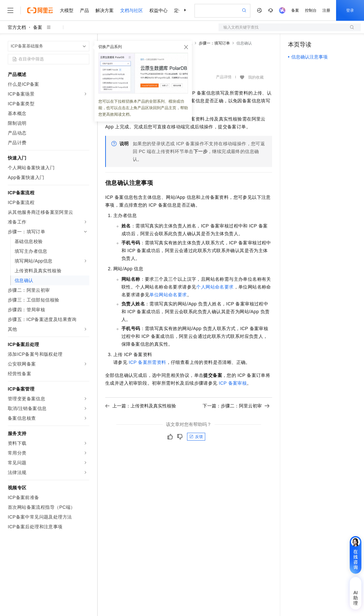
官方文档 (17, 27)
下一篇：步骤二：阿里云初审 (236, 406)
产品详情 (224, 77)
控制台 (311, 10)
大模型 (67, 10)
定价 (179, 10)
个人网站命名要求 (215, 287)
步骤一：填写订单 (214, 43)
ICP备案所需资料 (147, 362)
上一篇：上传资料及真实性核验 (141, 406)
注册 (326, 10)
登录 (350, 10)
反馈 (196, 437)
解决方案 (105, 10)
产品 (84, 10)
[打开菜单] (10, 10)
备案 (295, 10)
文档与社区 (132, 10)
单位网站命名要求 (168, 295)
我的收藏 (256, 77)
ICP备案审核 (233, 383)
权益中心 (158, 10)
